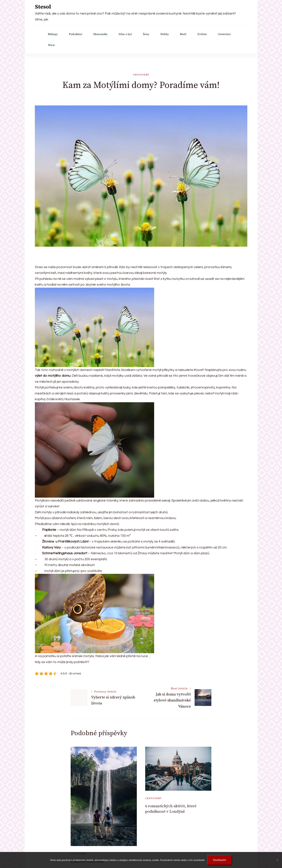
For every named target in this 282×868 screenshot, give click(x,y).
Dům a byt (125, 34)
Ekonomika (100, 34)
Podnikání (76, 34)
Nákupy (53, 34)
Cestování (224, 34)
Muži (183, 34)
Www (51, 45)
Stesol (43, 7)
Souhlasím (220, 860)
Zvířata (202, 34)
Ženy (146, 34)
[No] (277, 860)
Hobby (165, 34)
